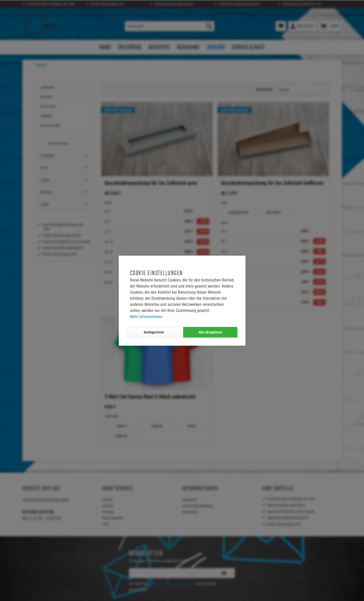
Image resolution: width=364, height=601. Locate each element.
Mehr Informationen (146, 317)
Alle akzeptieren (210, 332)
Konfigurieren (154, 332)
